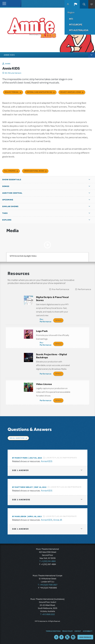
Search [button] (84, 4)
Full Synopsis (10, 171)
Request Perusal (12, 92)
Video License (44, 384)
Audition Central (12, 193)
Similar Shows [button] (10, 206)
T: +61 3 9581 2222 (47, 614)
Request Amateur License (71, 92)
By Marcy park (20, 458)
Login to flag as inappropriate (61, 458)
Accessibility (88, 631)
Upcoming (8, 200)
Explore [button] (7, 220)
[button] (76, 4)
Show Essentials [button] (12, 180)
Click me (3, 73)
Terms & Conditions (53, 631)
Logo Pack (42, 331)
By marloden (19, 516)
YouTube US (56, 637)
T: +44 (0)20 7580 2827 (48, 585)
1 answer (20, 470)
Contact (78, 631)
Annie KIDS (47, 461)
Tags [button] (5, 213)
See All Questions (17, 438)
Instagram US (73, 637)
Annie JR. (58, 520)
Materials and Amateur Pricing (40, 92)
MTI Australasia (79, 30)
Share (8, 64)
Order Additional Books (34, 171)
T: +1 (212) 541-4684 (47, 561)
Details (58, 320)
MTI (71, 19)
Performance (84, 289)
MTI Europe (76, 25)
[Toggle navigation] (3, 3)
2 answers (21, 500)
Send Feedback (85, 637)
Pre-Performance (61, 289)
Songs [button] (6, 186)
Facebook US (62, 637)
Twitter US (67, 637)
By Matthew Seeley (23, 487)
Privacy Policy (67, 631)
